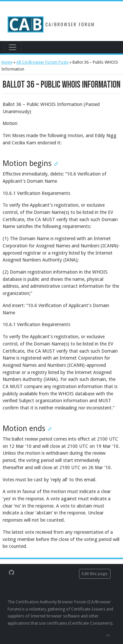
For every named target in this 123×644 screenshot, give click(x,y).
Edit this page (95, 574)
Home (7, 62)
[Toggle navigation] (12, 47)
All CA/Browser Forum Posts (42, 62)
